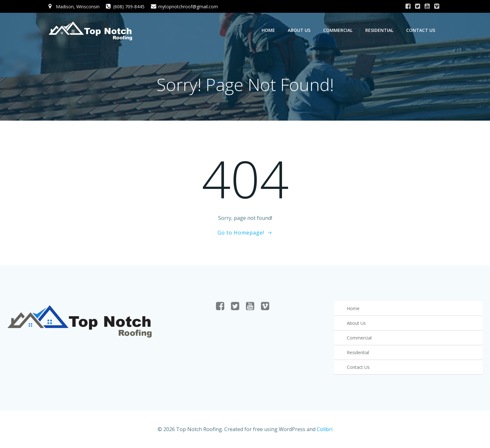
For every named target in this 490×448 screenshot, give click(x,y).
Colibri (325, 429)
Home (268, 30)
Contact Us (421, 30)
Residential (379, 30)
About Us (299, 30)
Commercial (338, 30)
